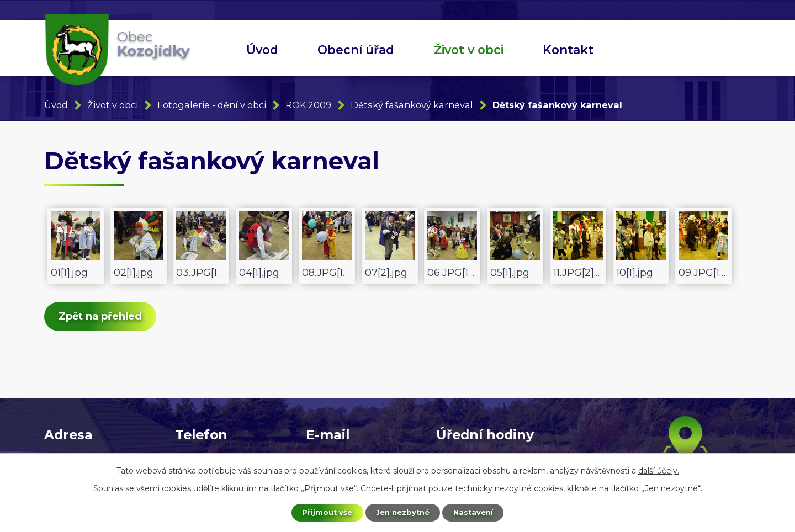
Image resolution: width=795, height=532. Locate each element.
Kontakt (568, 50)
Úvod (262, 50)
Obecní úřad (356, 50)
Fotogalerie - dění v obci (212, 105)
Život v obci (469, 50)
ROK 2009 (308, 105)
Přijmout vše (322, 512)
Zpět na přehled (106, 319)
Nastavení (478, 512)
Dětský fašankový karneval (412, 105)
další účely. (659, 469)
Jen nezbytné (403, 512)
